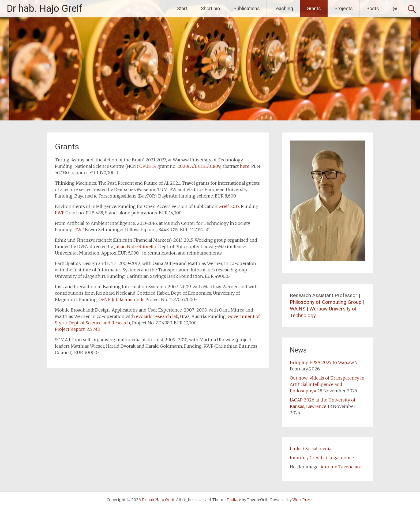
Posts (373, 8)
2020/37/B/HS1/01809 (199, 166)
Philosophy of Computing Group (326, 302)
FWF (60, 213)
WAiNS (298, 309)
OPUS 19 (148, 166)
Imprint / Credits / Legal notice (322, 458)
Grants (314, 8)
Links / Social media (311, 449)
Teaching (283, 8)
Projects (344, 8)
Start (182, 8)
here (245, 166)
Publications (247, 8)
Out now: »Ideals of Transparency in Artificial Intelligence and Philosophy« (327, 384)
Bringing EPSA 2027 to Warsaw (322, 362)
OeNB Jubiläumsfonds (121, 300)
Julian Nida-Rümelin (135, 247)
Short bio (210, 8)
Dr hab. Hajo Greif (44, 9)
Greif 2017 (229, 206)
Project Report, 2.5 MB (78, 329)
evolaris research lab (157, 316)
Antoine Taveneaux (341, 467)
